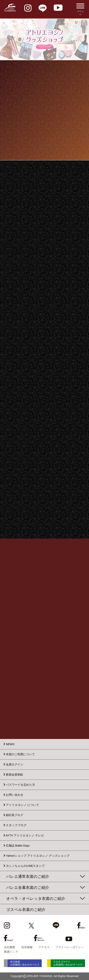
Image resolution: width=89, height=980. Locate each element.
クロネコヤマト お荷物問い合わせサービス (68, 963)
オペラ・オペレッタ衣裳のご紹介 (36, 899)
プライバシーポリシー (70, 947)
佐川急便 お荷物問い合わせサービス (25, 963)
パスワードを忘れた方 (20, 785)
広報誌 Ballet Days (18, 846)
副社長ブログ (15, 815)
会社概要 (10, 947)
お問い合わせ (15, 795)
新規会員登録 (14, 775)
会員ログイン (15, 764)
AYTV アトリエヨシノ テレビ (25, 835)
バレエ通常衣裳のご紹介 (28, 876)
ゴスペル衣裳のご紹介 (26, 910)
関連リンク (11, 952)
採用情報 (27, 947)
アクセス (44, 947)
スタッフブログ (16, 825)
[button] (39, 58)
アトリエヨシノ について (23, 805)
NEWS (10, 744)
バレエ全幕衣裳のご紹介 (28, 887)
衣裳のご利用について (20, 754)
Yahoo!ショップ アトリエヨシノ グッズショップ (38, 856)
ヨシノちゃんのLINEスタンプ (25, 866)
